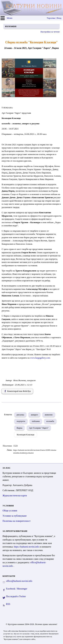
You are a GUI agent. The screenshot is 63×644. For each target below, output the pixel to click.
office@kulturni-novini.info (19, 581)
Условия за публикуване (15, 516)
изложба (50, 421)
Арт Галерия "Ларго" (39, 428)
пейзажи (36, 421)
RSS (8, 604)
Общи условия (10, 511)
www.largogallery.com (40, 358)
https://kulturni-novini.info (27, 547)
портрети (21, 421)
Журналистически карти (15, 496)
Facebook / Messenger (17, 589)
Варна (19, 428)
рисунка (20, 415)
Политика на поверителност (17, 521)
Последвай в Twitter (16, 596)
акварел (34, 415)
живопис (49, 415)
